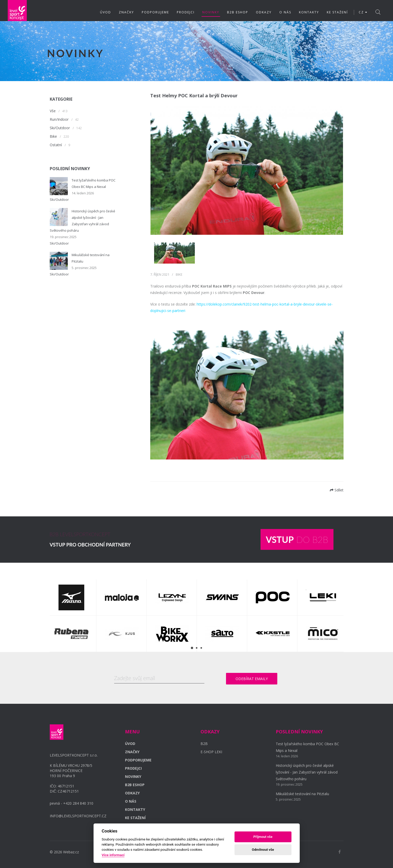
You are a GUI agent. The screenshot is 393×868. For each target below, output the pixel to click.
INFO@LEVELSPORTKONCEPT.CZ (78, 816)
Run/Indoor (59, 119)
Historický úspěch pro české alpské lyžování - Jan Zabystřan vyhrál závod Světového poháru (307, 772)
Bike (53, 136)
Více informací (113, 855)
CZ (363, 12)
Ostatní (56, 145)
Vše (53, 111)
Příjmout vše (263, 837)
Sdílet (337, 490)
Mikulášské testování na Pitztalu (302, 794)
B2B (204, 744)
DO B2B (297, 539)
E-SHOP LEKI (211, 752)
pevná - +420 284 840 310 (72, 803)
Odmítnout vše (263, 850)
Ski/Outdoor (60, 128)
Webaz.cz (71, 852)
